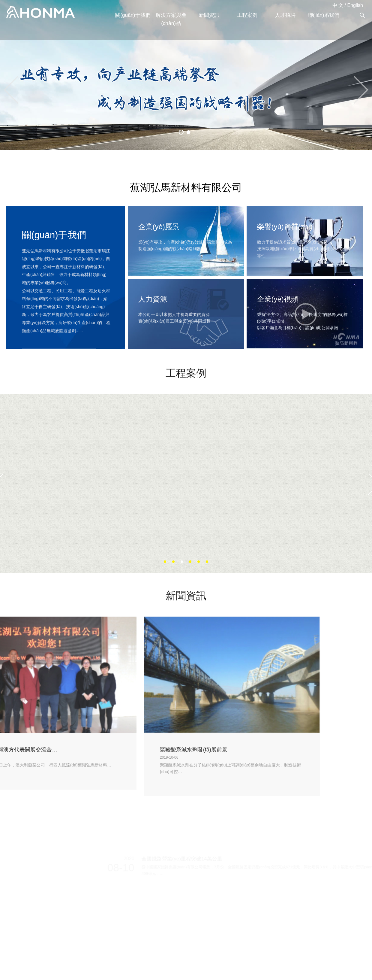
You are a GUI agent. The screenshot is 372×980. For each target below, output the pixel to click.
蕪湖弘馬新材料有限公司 (40, 12)
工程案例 (247, 15)
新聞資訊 (209, 15)
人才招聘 (285, 15)
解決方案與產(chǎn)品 (171, 19)
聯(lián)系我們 (324, 15)
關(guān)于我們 (133, 15)
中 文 (338, 5)
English (355, 5)
